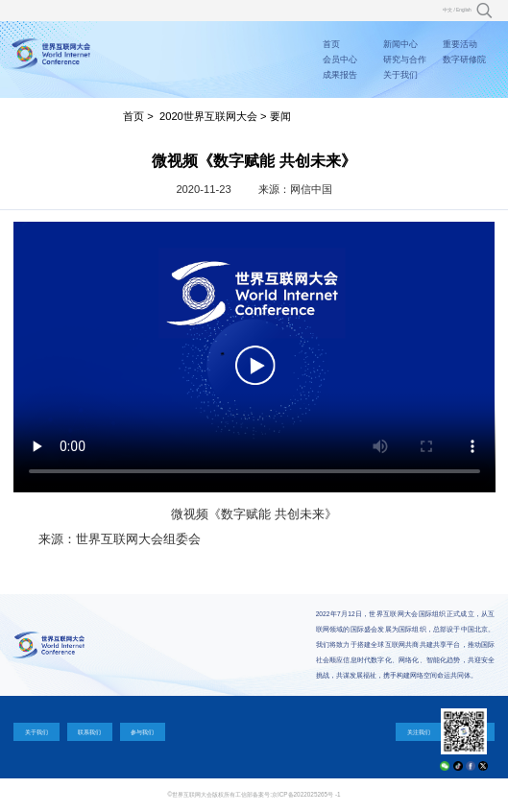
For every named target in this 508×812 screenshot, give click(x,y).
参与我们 (142, 732)
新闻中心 (400, 44)
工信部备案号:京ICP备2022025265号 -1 (288, 794)
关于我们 (400, 75)
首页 (331, 44)
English (464, 10)
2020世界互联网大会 (208, 116)
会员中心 (340, 60)
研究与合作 (405, 60)
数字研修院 (464, 60)
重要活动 (460, 44)
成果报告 (340, 75)
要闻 (280, 116)
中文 (448, 10)
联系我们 (89, 732)
